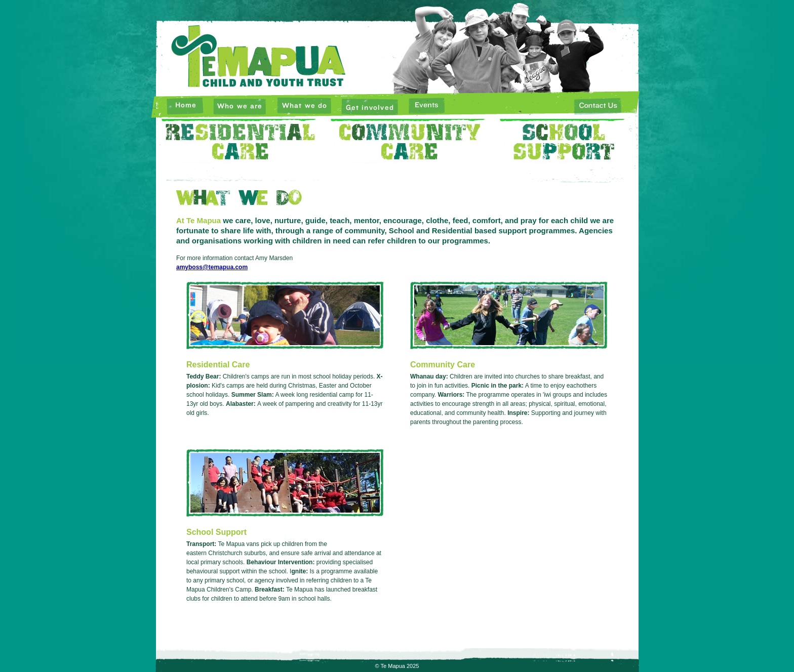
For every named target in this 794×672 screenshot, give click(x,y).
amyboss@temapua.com (212, 267)
